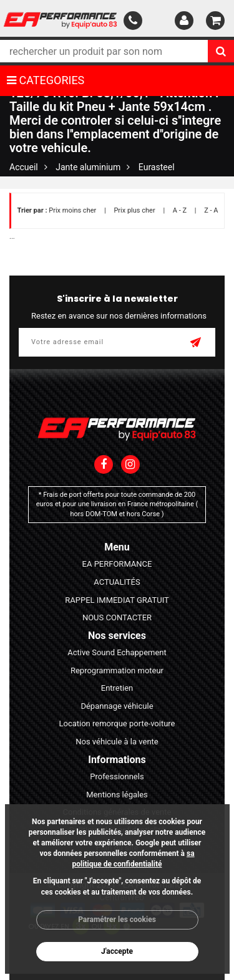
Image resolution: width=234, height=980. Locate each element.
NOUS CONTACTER (117, 617)
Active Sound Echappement (117, 652)
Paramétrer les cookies (117, 920)
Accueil (24, 167)
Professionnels (117, 776)
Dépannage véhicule (117, 706)
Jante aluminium (88, 167)
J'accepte (117, 951)
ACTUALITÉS (117, 582)
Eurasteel (157, 167)
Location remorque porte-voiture (117, 723)
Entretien (117, 688)
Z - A (211, 210)
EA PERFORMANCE (117, 564)
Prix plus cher (134, 210)
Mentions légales (117, 795)
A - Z (180, 210)
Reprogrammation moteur (117, 670)
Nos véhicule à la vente (117, 742)
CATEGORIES (46, 80)
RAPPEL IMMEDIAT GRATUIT (117, 600)
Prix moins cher (72, 210)
